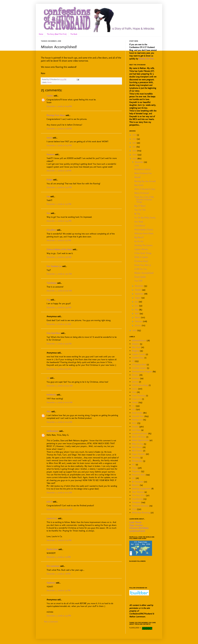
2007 (135, 330)
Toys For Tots (140, 210)
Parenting (136, 458)
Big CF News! (140, 206)
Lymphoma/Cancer (140, 433)
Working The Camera (143, 245)
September (140, 294)
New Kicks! (139, 185)
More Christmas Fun (143, 173)
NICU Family (137, 451)
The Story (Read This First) (57, 34)
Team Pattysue (138, 492)
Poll (133, 464)
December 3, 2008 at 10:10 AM (59, 402)
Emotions (136, 378)
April (137, 314)
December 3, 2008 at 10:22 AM (59, 509)
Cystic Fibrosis (135, 522)
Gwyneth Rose (138, 416)
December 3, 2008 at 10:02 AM (60, 386)
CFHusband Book (139, 365)
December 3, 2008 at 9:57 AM (59, 369)
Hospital (135, 427)
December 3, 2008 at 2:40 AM (59, 274)
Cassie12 (50, 96)
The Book (74, 34)
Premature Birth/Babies (139, 528)
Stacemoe (51, 154)
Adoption (136, 344)
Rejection (136, 485)
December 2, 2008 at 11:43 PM (59, 221)
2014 (135, 135)
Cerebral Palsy (138, 358)
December (139, 162)
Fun (133, 406)
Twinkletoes (52, 283)
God (134, 409)
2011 (134, 147)
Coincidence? (140, 226)
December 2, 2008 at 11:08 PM (59, 129)
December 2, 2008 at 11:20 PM (59, 145)
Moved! (137, 177)
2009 (135, 155)
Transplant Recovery (140, 506)
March (138, 317)
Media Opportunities (140, 440)
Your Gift (138, 281)
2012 (135, 143)
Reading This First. (146, 59)
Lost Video (136, 430)
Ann (48, 213)
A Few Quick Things (143, 253)
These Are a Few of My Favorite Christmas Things (144, 199)
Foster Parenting (139, 396)
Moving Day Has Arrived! (145, 181)
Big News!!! (139, 237)
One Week (139, 222)
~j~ (48, 378)
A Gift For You (141, 269)
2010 (135, 151)
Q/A (133, 478)
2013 (135, 139)
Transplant (136, 502)
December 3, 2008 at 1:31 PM (59, 590)
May (137, 310)
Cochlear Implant (139, 368)
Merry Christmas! (142, 193)
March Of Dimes (139, 437)
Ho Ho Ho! (139, 241)
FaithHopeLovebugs (140, 385)
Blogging (136, 351)
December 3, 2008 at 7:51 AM (59, 324)
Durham (135, 375)
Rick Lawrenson (53, 566)
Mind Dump (137, 447)
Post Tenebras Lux (54, 266)
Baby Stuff (136, 347)
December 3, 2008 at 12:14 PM (59, 540)
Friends (135, 402)
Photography (137, 461)
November (139, 286)
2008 (135, 158)
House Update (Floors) (144, 230)
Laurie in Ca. (52, 518)
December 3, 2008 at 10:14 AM (59, 422)
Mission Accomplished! (144, 273)
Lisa (48, 196)
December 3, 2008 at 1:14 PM (59, 557)
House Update (140, 277)
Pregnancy (136, 471)
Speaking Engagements (141, 489)
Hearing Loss (137, 420)
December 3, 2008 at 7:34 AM (59, 307)
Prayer (134, 468)
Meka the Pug (138, 444)
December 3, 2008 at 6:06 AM (59, 291)
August (138, 298)
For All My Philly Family (145, 218)
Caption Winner (141, 249)
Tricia (134, 509)
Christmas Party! (141, 261)
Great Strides (137, 413)
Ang (48, 300)
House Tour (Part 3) (143, 265)
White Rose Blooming (141, 513)
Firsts (134, 392)
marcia (49, 138)
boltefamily (51, 395)
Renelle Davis (52, 549)
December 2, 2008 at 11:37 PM (59, 204)
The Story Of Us (139, 495)
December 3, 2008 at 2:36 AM (59, 257)
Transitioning (137, 499)
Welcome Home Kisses (144, 233)
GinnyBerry (51, 230)
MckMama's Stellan (142, 169)
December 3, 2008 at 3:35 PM (59, 616)
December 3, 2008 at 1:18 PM (59, 574)
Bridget (50, 180)
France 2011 (137, 399)
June (137, 306)
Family (135, 389)
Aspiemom (51, 583)
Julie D (49, 502)
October (138, 290)
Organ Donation (139, 454)
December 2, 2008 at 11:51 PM (59, 240)
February (139, 321)
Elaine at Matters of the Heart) (59, 249)
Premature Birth (139, 475)
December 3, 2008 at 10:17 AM (59, 493)
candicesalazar (53, 431)
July (137, 302)
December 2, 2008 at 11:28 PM (59, 171)
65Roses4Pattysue (139, 340)
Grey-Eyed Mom (53, 333)
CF (133, 361)
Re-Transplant (138, 482)
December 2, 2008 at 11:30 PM (59, 187)
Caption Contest (139, 354)
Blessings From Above (56, 115)
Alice (49, 412)
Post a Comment (51, 622)
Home (41, 34)
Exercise (135, 382)
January (138, 325)
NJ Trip (137, 214)
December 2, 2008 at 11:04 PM (59, 106)
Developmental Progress (142, 372)
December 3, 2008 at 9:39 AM (59, 344)
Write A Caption (141, 257)
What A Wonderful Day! (145, 189)
